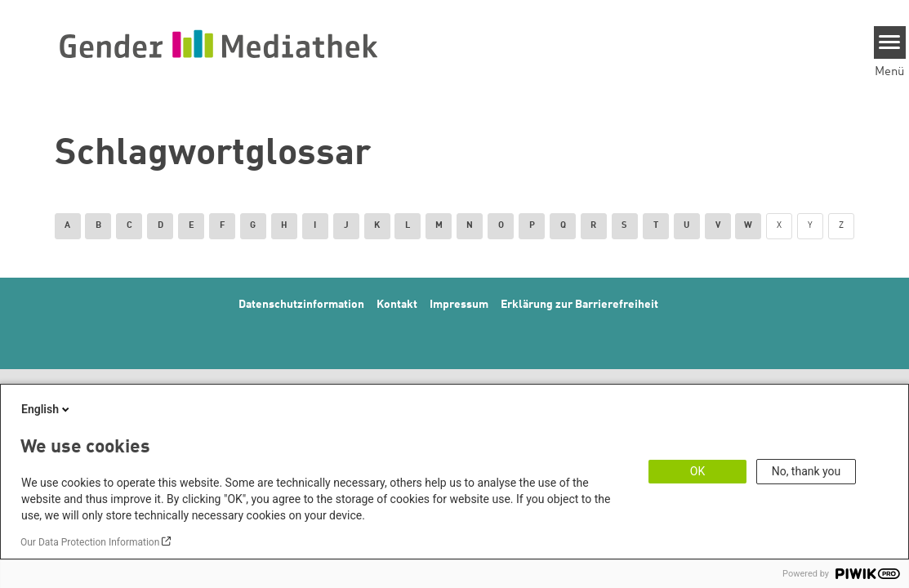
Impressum (459, 305)
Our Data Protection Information (90, 542)
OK (697, 471)
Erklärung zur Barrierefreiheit (579, 305)
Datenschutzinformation (301, 305)
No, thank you (807, 471)
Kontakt (397, 305)
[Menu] (890, 42)
